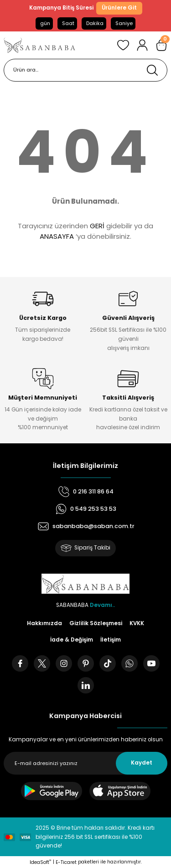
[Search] (85, 70)
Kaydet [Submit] (142, 763)
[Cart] (161, 45)
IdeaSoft (40, 862)
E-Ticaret (66, 862)
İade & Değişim (72, 640)
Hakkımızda (44, 623)
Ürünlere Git (119, 8)
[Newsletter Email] (85, 763)
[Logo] (40, 45)
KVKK (137, 623)
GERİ (97, 226)
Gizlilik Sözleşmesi (96, 623)
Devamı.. (102, 605)
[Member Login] (142, 45)
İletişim (111, 640)
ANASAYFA (57, 236)
